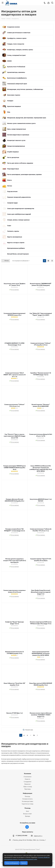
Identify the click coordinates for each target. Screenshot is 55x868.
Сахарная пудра (12, 203)
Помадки (10, 101)
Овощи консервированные (16, 146)
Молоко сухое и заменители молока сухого (21, 123)
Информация (27, 793)
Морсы (9, 180)
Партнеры (28, 789)
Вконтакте (27, 827)
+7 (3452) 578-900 (21, 835)
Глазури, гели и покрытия (16, 44)
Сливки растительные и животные (19, 33)
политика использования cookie (28, 859)
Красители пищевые (14, 106)
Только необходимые (12, 863)
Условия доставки (27, 801)
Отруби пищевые (13, 152)
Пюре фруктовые (13, 169)
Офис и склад (28, 786)
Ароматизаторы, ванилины (16, 72)
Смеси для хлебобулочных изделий (19, 214)
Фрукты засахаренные (15, 237)
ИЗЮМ (9, 61)
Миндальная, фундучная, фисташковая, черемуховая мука (27, 118)
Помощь (27, 796)
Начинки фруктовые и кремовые (18, 135)
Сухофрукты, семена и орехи (17, 38)
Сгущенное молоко (13, 27)
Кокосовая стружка (14, 95)
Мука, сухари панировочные (16, 129)
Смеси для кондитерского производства (21, 208)
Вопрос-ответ (27, 814)
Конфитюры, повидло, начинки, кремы (20, 50)
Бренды (28, 816)
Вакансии (27, 784)
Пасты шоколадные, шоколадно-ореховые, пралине (24, 174)
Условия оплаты (27, 799)
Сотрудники (28, 782)
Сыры (9, 225)
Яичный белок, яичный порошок (18, 254)
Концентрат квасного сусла (16, 140)
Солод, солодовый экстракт (16, 55)
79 (34, 735)
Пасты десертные (13, 157)
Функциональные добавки (16, 248)
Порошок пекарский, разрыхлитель (19, 197)
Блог (28, 811)
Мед (9, 112)
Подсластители (12, 191)
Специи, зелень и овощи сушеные (18, 220)
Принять (24, 863)
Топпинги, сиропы (13, 231)
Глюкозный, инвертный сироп (17, 84)
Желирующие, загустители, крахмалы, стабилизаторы (25, 89)
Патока (10, 186)
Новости (27, 779)
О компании (28, 777)
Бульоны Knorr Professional (16, 67)
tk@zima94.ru (38, 836)
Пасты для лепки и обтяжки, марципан (20, 163)
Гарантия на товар (28, 804)
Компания (27, 773)
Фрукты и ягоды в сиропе (16, 242)
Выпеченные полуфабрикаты (17, 78)
